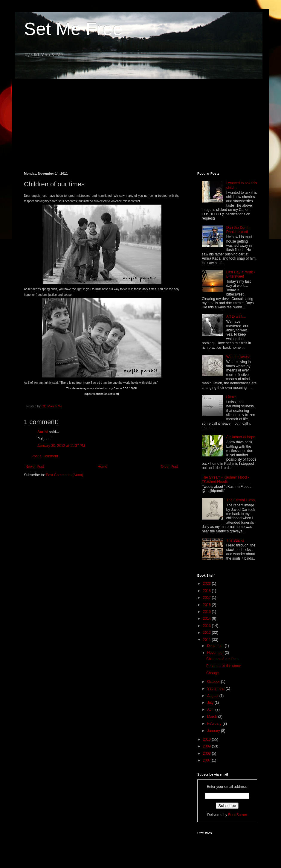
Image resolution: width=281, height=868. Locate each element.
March (213, 717)
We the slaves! (238, 357)
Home (103, 467)
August (213, 696)
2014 (207, 619)
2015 (207, 612)
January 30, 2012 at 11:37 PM (61, 446)
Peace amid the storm (224, 666)
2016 (207, 605)
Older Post (169, 467)
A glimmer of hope (241, 437)
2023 (207, 584)
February (215, 724)
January (214, 731)
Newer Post (35, 467)
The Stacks (235, 540)
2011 (207, 640)
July (211, 703)
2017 (207, 598)
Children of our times (223, 659)
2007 (207, 760)
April (211, 709)
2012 (207, 633)
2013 (207, 626)
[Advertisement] (140, 121)
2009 (207, 746)
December (216, 646)
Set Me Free (73, 29)
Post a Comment (45, 456)
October (214, 682)
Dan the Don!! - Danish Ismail (238, 230)
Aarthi (43, 432)
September (216, 689)
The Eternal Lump (240, 500)
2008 (207, 753)
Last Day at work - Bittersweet (241, 274)
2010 (207, 739)
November (216, 653)
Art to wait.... (236, 316)
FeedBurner (238, 815)
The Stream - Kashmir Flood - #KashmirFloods (225, 479)
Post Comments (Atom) (64, 475)
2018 (207, 591)
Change (213, 673)
